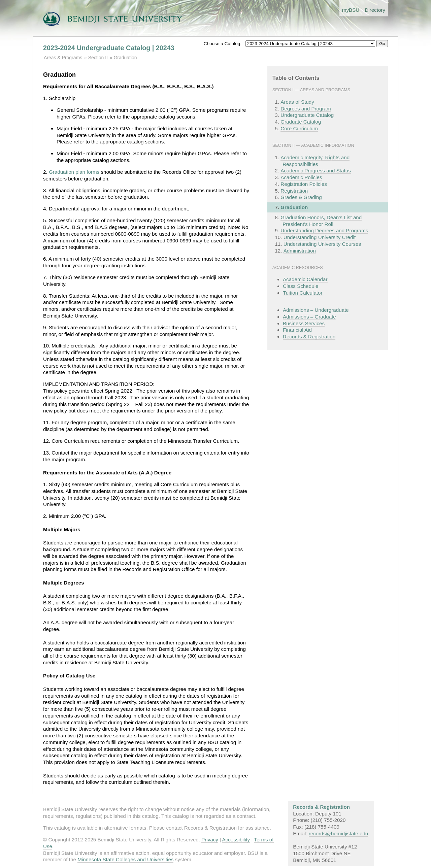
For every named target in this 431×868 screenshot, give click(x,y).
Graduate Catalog (301, 122)
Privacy (210, 840)
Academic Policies (301, 177)
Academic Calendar (305, 279)
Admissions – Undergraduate (316, 310)
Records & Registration (309, 337)
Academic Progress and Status (316, 171)
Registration (294, 191)
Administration (300, 251)
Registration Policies (304, 184)
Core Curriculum (299, 128)
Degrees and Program (306, 109)
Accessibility (236, 840)
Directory (375, 10)
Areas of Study (297, 102)
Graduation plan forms (74, 172)
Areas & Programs (63, 58)
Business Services (304, 323)
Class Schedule (301, 286)
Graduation (125, 58)
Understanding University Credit (320, 237)
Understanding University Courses (322, 244)
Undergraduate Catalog (307, 115)
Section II (98, 58)
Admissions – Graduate (309, 317)
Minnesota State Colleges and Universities (125, 859)
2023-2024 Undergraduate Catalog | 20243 (109, 48)
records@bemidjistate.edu (339, 833)
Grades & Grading (301, 197)
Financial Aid (297, 330)
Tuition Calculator (303, 293)
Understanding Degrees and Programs (324, 230)
